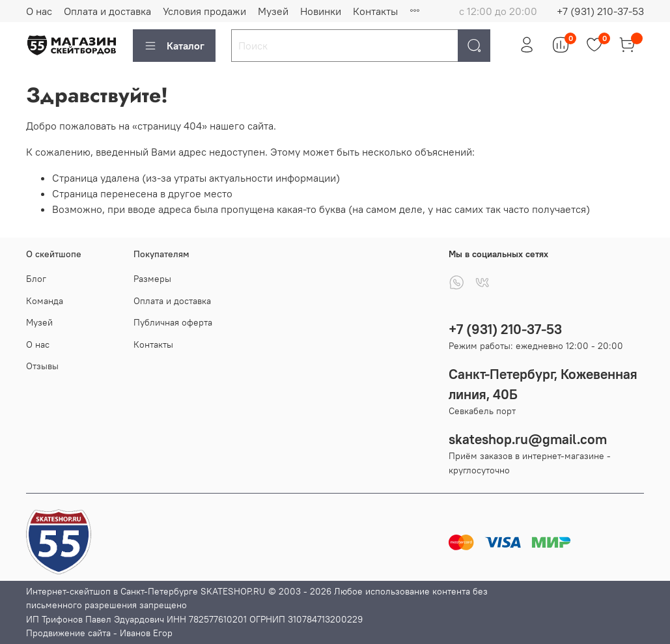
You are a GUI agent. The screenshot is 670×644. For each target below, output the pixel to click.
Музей (273, 11)
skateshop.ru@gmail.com (528, 439)
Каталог (174, 46)
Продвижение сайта (68, 633)
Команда (45, 301)
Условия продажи (204, 11)
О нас (39, 11)
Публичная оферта (173, 322)
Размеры (152, 279)
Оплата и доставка (107, 11)
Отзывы (42, 366)
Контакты (375, 11)
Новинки (321, 11)
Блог (36, 279)
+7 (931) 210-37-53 (600, 11)
